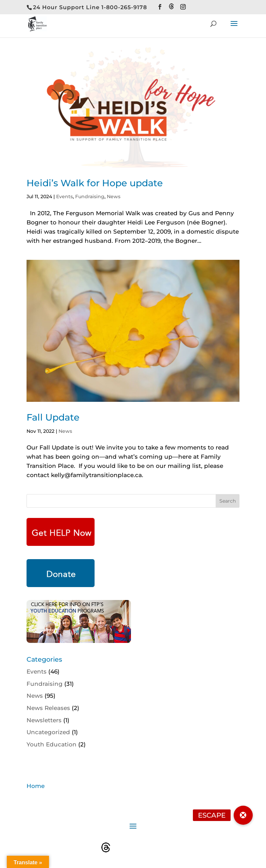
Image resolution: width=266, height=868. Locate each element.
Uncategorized (48, 732)
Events (64, 196)
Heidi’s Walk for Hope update (95, 183)
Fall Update (53, 417)
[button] (243, 815)
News (114, 196)
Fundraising (90, 196)
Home (36, 786)
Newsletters (44, 720)
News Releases (48, 708)
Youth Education (52, 744)
